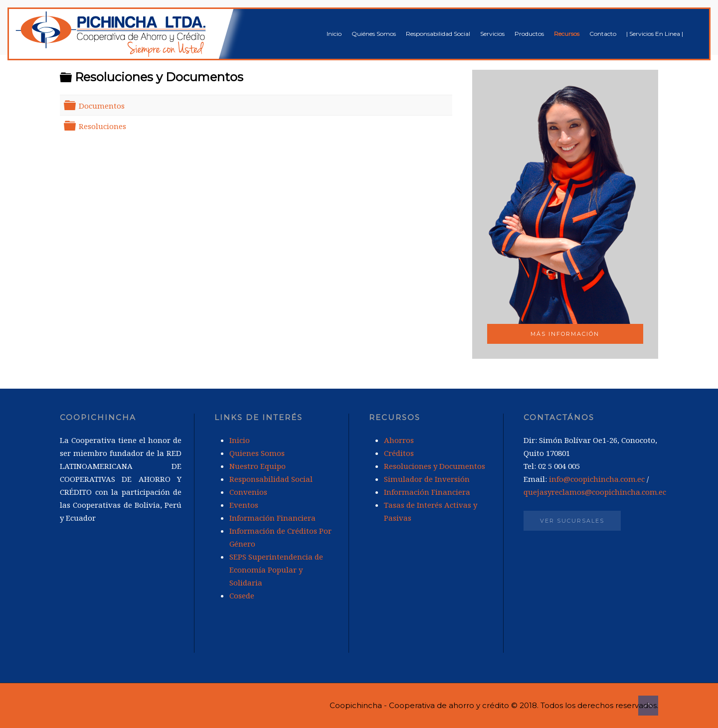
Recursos (567, 34)
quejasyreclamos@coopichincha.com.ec (595, 492)
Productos (529, 34)
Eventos (244, 505)
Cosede (242, 595)
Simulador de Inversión (427, 479)
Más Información (565, 334)
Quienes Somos (257, 453)
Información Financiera (272, 518)
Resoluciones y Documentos (435, 466)
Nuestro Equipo (258, 466)
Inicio (334, 34)
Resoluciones (102, 126)
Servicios (492, 34)
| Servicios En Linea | (655, 34)
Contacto (603, 34)
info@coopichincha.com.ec (597, 479)
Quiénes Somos (374, 34)
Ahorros (399, 440)
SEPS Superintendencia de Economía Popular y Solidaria (276, 570)
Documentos (102, 106)
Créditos (399, 453)
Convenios (248, 492)
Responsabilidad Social (438, 34)
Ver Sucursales (572, 521)
